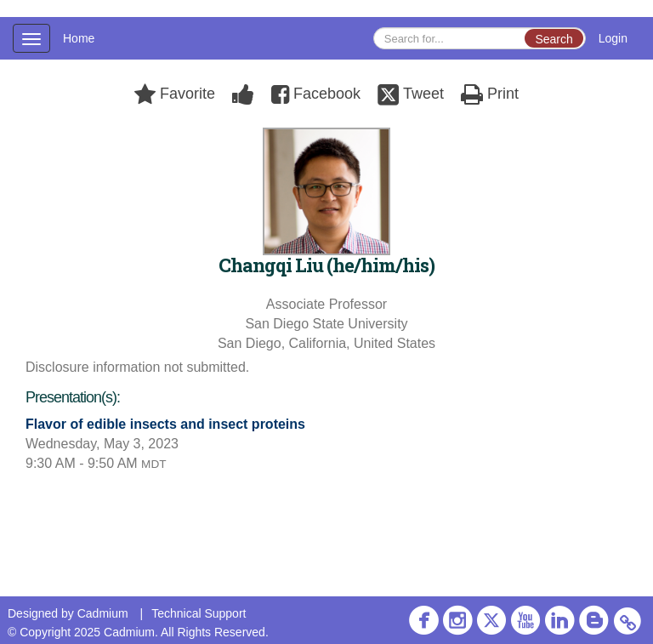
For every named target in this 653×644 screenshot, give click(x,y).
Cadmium (103, 613)
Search (554, 39)
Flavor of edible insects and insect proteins (165, 424)
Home (79, 38)
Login (613, 38)
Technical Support (199, 613)
